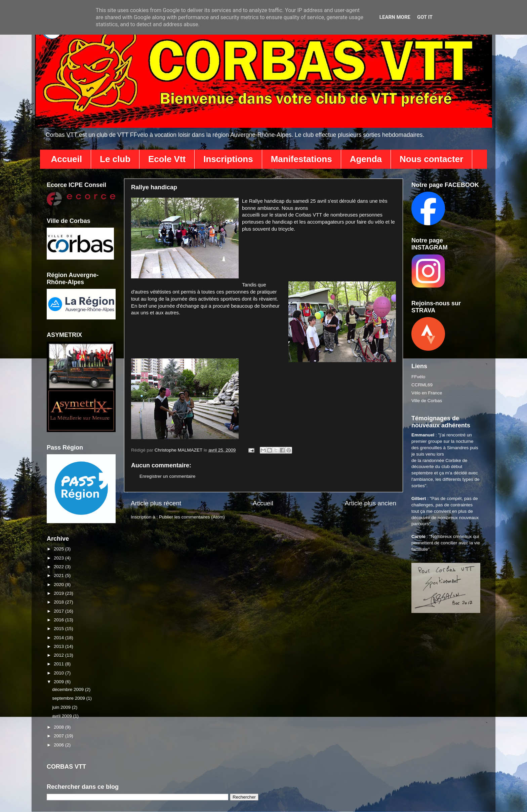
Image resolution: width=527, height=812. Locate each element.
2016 (59, 620)
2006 (59, 745)
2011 (59, 664)
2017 (59, 611)
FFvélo (418, 377)
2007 (59, 736)
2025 (59, 549)
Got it (425, 17)
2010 (59, 673)
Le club (115, 159)
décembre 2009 (69, 689)
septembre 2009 (69, 698)
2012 (59, 655)
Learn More (395, 17)
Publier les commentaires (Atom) (192, 517)
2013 (59, 646)
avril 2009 (63, 716)
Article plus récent (156, 503)
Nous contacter (431, 159)
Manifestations (301, 159)
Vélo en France (427, 393)
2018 (59, 602)
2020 (59, 585)
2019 (59, 593)
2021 (59, 575)
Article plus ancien (371, 503)
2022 (59, 567)
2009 (59, 682)
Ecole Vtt (167, 159)
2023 (59, 558)
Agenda (366, 159)
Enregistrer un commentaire (168, 476)
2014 (59, 638)
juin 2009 (62, 707)
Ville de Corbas (427, 401)
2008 (59, 727)
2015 (59, 629)
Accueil (67, 159)
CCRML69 (422, 385)
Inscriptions (228, 159)
